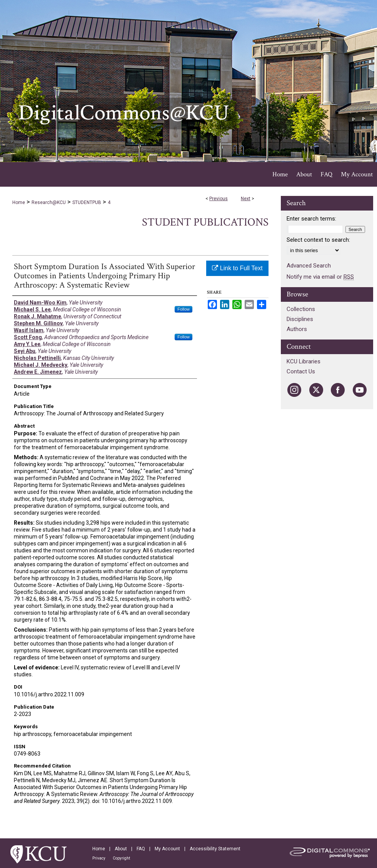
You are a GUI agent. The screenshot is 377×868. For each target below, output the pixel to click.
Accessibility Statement (215, 849)
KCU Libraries (304, 361)
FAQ (141, 849)
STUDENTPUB (87, 202)
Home (19, 202)
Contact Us (301, 371)
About (121, 849)
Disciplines (300, 319)
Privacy (99, 858)
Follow (183, 309)
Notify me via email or (320, 277)
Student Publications (205, 222)
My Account (167, 849)
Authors (297, 329)
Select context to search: (318, 240)
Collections (301, 309)
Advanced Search (309, 266)
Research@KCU (49, 202)
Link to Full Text (237, 268)
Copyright (121, 858)
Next (246, 199)
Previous (219, 199)
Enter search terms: (311, 219)
